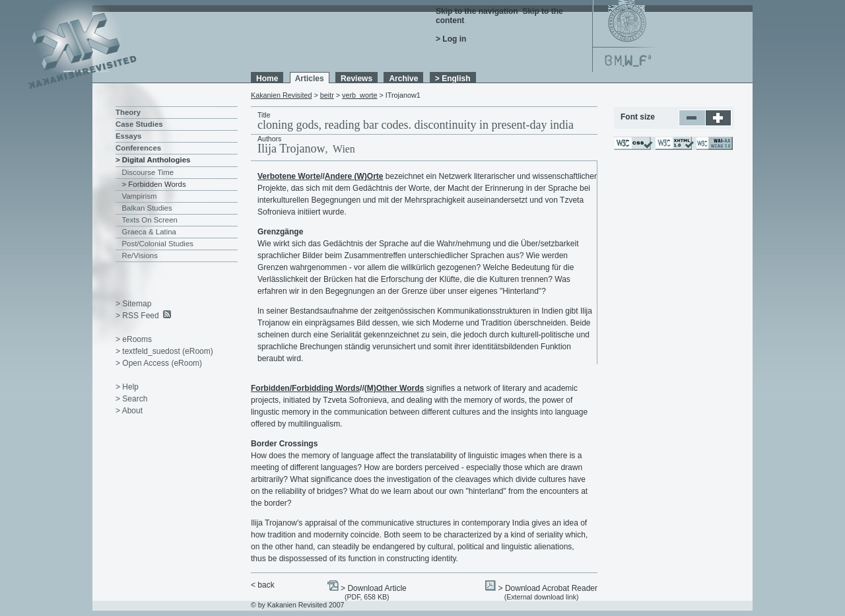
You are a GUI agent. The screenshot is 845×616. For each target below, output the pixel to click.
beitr (327, 95)
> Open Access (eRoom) (159, 363)
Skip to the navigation (477, 11)
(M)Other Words (394, 388)
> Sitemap (133, 304)
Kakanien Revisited (281, 95)
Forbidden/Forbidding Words (305, 388)
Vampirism (140, 196)
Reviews (356, 79)
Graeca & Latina (149, 232)
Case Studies (139, 124)
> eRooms (134, 339)
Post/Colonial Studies (158, 244)
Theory (128, 112)
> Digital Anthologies (153, 160)
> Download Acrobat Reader (548, 588)
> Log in (451, 39)
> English (453, 79)
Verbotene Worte (289, 176)
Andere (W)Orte (354, 176)
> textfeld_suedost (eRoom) (164, 351)
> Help (127, 387)
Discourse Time (148, 172)
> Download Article (374, 588)
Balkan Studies (147, 208)
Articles (310, 79)
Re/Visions (140, 256)
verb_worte (359, 95)
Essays (128, 136)
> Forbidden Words (154, 184)
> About (129, 411)
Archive (403, 79)
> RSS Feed (137, 316)
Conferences (138, 148)
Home (267, 79)
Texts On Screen (150, 220)
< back (263, 585)
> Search (131, 399)
